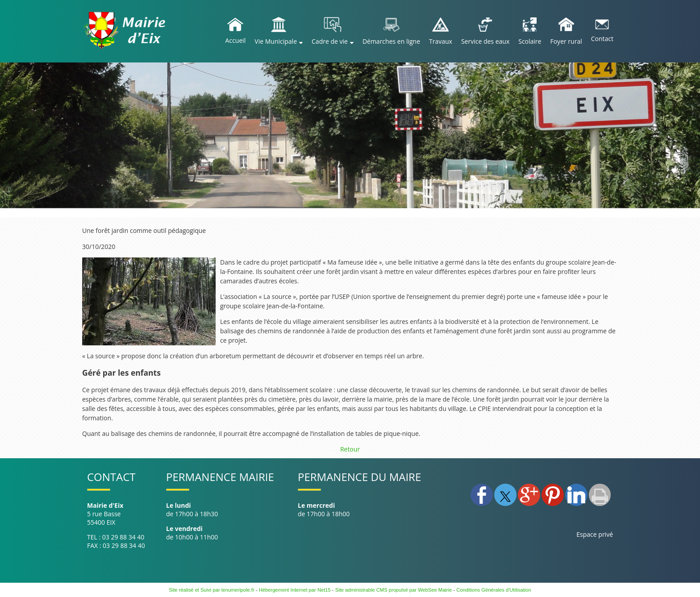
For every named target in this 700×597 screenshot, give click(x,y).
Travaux (441, 41)
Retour (350, 449)
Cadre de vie (330, 41)
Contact (602, 39)
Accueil (236, 40)
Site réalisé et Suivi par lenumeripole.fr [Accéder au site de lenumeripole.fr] (212, 590)
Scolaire (530, 41)
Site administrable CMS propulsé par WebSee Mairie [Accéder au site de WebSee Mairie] (394, 590)
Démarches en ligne (391, 41)
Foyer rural (566, 41)
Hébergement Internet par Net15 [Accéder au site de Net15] (295, 590)
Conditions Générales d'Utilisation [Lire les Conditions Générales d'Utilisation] (494, 590)
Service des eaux (485, 41)
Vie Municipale (276, 41)
